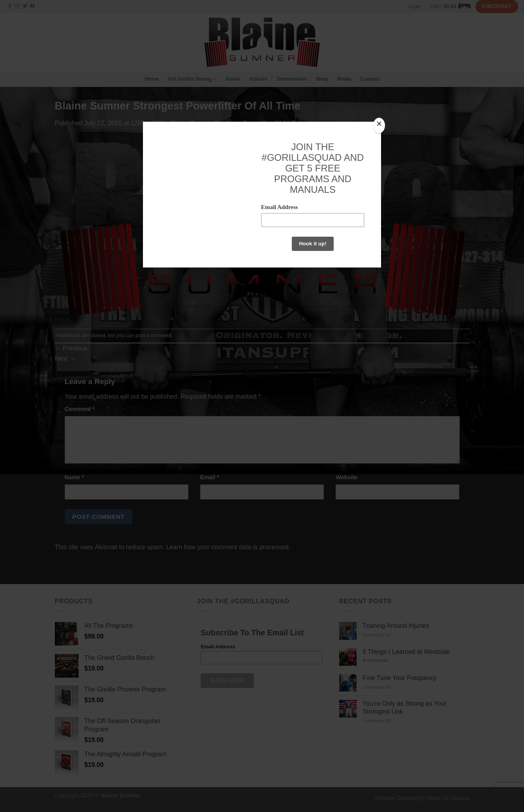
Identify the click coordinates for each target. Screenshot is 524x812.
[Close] (379, 125)
